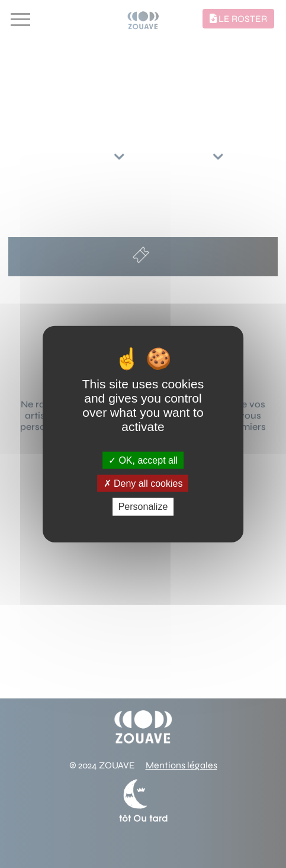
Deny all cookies (143, 484)
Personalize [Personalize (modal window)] (143, 507)
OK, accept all (143, 460)
